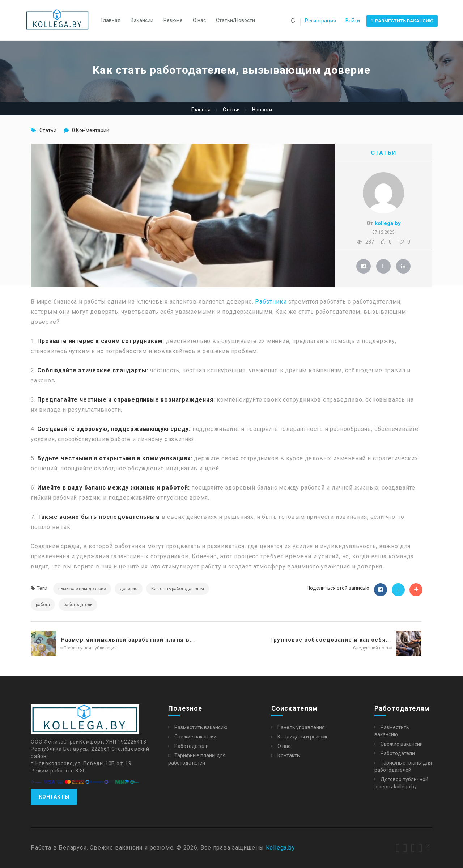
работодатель (78, 605)
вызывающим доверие (82, 589)
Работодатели (192, 746)
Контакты (54, 797)
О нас (199, 20)
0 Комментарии (91, 130)
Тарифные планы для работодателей (197, 759)
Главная (111, 20)
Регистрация (320, 21)
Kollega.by (281, 848)
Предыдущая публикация (89, 648)
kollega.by (388, 223)
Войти (353, 21)
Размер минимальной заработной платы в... (128, 640)
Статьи (231, 110)
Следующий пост (372, 648)
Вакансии (142, 20)
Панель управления (301, 727)
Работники (271, 302)
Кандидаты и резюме (303, 737)
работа (43, 605)
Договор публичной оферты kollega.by (401, 783)
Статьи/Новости (235, 20)
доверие (129, 589)
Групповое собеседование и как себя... (331, 640)
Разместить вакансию (201, 727)
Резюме (173, 20)
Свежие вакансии (196, 737)
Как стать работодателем (178, 589)
